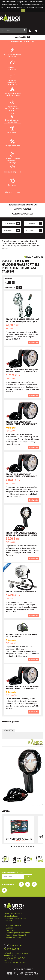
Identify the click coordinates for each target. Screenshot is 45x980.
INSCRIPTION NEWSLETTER (12, 873)
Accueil (5, 241)
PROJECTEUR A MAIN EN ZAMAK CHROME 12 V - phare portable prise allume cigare (22, 320)
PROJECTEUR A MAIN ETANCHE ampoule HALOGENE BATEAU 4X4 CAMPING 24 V (22, 371)
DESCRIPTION (8, 730)
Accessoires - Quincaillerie (12, 65)
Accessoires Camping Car (22, 42)
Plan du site (10, 930)
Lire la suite (34, 343)
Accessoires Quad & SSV (22, 214)
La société (10, 928)
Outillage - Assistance (12, 143)
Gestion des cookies (13, 937)
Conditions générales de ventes (18, 933)
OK (23, 10)
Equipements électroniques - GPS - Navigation (12, 105)
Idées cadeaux (12, 130)
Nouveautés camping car (12, 169)
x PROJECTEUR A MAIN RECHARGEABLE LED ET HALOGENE (22, 636)
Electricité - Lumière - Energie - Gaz (12, 118)
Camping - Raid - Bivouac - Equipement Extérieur (12, 92)
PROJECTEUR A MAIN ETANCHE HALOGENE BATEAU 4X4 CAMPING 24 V (21, 475)
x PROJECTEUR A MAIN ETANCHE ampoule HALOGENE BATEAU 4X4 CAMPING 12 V (22, 688)
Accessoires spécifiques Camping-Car (12, 52)
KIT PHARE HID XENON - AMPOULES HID (19, 839)
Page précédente (34, 257)
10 (33, 847)
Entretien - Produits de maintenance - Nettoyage (12, 157)
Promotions (12, 182)
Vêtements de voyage (12, 192)
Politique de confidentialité (16, 935)
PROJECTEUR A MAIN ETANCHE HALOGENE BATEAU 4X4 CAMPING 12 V (21, 423)
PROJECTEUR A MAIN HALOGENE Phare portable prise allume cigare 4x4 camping (21, 534)
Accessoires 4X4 (22, 37)
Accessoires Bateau (22, 209)
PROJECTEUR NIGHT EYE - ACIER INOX (21, 592)
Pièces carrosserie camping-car (22, 205)
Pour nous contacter (14, 926)
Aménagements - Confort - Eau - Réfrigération (12, 79)
